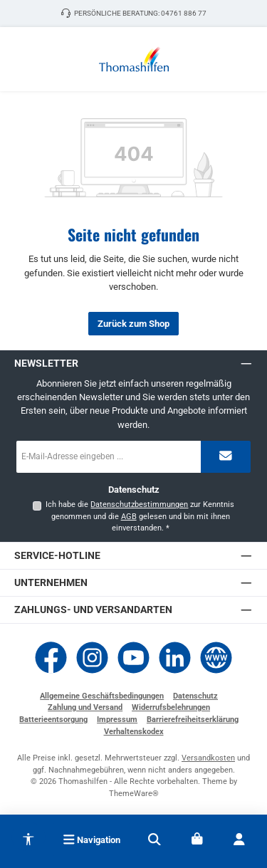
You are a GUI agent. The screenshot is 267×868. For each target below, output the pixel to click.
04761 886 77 (184, 13)
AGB (129, 517)
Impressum (117, 720)
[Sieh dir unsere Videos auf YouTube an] (133, 658)
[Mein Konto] (239, 840)
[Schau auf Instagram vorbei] (92, 658)
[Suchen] (155, 840)
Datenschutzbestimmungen (139, 504)
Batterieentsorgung (53, 720)
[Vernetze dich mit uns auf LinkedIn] (175, 658)
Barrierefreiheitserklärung (193, 720)
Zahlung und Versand (85, 707)
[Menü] (92, 840)
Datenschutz (195, 696)
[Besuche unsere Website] (216, 658)
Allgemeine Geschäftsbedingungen (102, 696)
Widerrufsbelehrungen (171, 707)
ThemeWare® (134, 794)
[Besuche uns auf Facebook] (51, 658)
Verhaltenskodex (134, 732)
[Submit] (226, 457)
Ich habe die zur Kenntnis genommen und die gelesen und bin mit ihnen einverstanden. (140, 516)
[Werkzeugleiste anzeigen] (28, 837)
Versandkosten (208, 758)
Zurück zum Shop (133, 324)
